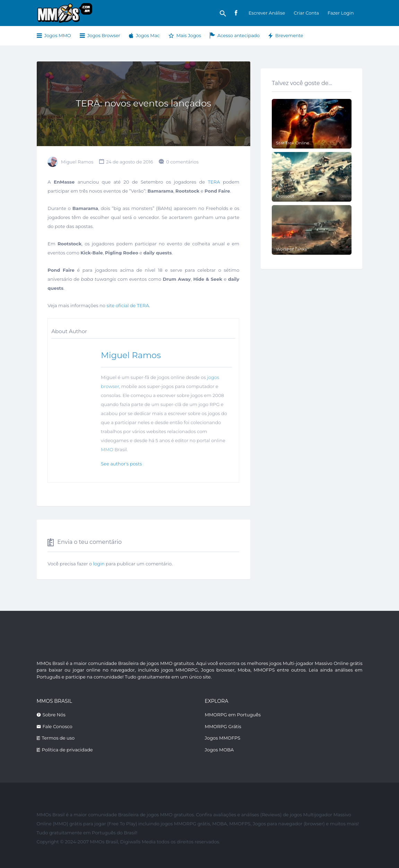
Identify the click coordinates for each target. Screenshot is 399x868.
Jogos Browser (104, 35)
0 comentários (182, 162)
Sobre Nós (54, 715)
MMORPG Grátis (223, 726)
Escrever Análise (267, 13)
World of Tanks (291, 249)
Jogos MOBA (219, 750)
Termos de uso (58, 738)
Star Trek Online (293, 143)
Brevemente (289, 35)
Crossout (285, 196)
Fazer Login (341, 13)
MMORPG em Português (233, 715)
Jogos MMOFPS (223, 738)
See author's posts (121, 464)
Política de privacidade (67, 750)
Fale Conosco (58, 726)
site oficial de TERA (128, 305)
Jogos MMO (58, 35)
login (99, 564)
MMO (107, 449)
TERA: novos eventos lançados (144, 103)
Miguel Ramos (77, 162)
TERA (214, 182)
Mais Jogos (189, 35)
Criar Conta (306, 13)
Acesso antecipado (238, 35)
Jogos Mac (148, 35)
